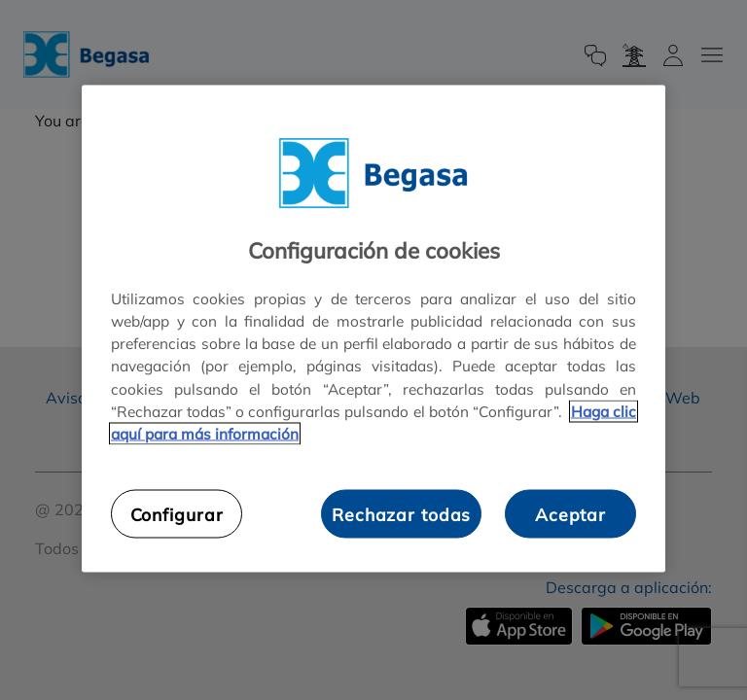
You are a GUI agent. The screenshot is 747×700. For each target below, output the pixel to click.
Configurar (177, 513)
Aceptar (570, 513)
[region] (373, 329)
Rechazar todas (401, 513)
